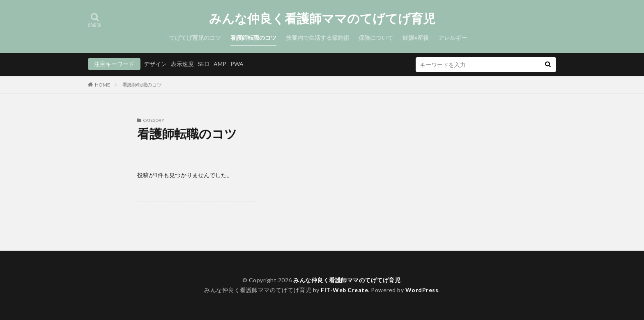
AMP (220, 64)
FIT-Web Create (344, 290)
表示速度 (182, 64)
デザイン (155, 64)
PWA (237, 64)
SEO (204, 64)
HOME (102, 85)
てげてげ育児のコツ (195, 38)
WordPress (422, 290)
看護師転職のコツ (253, 38)
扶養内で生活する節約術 (317, 38)
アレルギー (453, 38)
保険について (376, 38)
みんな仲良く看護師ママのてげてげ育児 (322, 18)
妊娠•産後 (416, 38)
